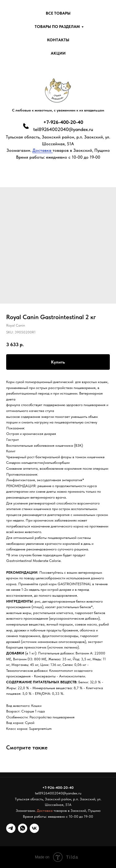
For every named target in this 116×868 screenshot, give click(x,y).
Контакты (58, 40)
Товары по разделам (57, 27)
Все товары (58, 13)
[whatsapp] (23, 828)
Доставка (43, 150)
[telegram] (11, 828)
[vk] (34, 828)
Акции (58, 53)
